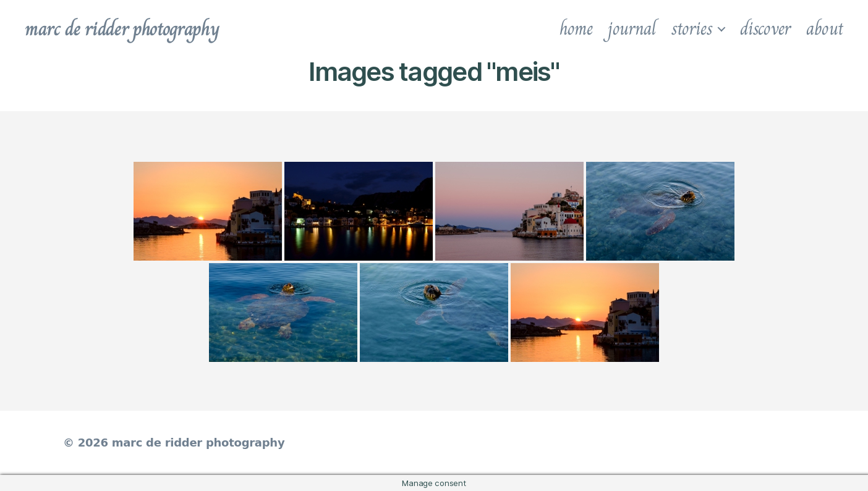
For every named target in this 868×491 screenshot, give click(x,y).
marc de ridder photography (122, 28)
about (825, 28)
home (576, 28)
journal (632, 28)
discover (765, 28)
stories (692, 28)
